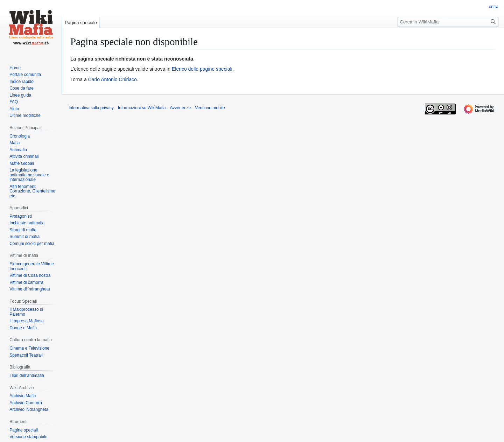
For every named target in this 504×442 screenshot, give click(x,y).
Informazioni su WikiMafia (142, 108)
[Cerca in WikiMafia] (448, 22)
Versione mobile (210, 108)
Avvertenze (180, 108)
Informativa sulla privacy (91, 108)
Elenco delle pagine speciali (202, 69)
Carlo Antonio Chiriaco (113, 79)
